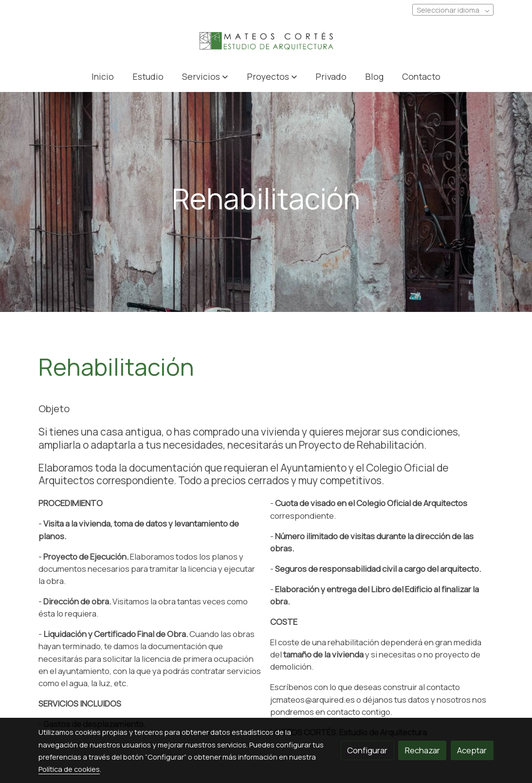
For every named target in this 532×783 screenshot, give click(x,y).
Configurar (367, 750)
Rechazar (422, 750)
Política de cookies (69, 769)
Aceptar (472, 750)
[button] (205, 76)
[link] (266, 42)
